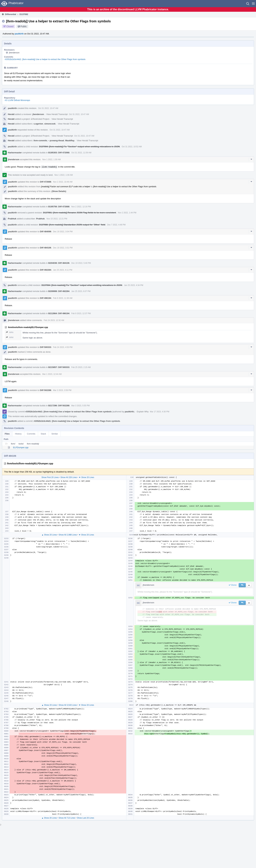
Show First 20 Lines (50, 477)
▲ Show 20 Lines (49, 535)
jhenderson (14, 53)
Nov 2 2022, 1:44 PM (127, 213)
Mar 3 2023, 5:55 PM (80, 406)
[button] (253, 4)
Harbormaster (15, 153)
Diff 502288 (46, 390)
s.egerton (38, 124)
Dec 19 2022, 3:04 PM (63, 232)
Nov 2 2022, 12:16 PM (81, 207)
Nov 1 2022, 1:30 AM (51, 160)
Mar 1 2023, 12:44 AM (52, 374)
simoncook (50, 124)
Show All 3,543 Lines (68, 705)
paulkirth (19, 34)
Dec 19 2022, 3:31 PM (63, 248)
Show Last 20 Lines (85, 818)
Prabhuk (12, 219)
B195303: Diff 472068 (59, 153)
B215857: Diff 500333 (59, 367)
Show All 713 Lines (67, 818)
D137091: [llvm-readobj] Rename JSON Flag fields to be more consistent (80, 213)
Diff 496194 (46, 298)
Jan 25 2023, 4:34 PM (134, 285)
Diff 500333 (46, 347)
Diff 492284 (46, 270)
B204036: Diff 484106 (59, 263)
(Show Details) (59, 191)
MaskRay (70, 141)
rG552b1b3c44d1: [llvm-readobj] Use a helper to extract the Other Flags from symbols (45, 59)
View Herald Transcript (57, 114)
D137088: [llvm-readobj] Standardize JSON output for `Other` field (72, 225)
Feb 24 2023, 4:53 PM (63, 347)
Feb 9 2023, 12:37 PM (81, 313)
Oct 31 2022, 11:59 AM (81, 153)
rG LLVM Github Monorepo (17, 100)
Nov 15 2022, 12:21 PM (57, 219)
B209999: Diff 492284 (59, 291)
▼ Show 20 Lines (87, 477)
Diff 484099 (46, 232)
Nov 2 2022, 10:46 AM (63, 182)
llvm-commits (40, 141)
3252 (10, 337)
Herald (11, 114)
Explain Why (143, 412)
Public (24, 26)
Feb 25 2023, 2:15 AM (81, 367)
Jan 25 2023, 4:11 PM (63, 270)
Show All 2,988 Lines (68, 535)
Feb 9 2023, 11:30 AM (63, 298)
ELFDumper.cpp (21, 447)
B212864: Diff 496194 (59, 313)
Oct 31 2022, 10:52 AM (132, 147)
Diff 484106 (46, 248)
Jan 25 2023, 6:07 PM (81, 291)
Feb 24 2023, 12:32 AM (54, 320)
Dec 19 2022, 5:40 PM (81, 263)
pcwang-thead (56, 141)
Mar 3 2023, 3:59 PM (62, 390)
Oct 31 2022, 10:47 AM (48, 108)
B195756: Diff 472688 (59, 207)
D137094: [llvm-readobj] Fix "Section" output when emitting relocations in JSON (80, 147)
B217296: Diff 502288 (59, 406)
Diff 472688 (46, 182)
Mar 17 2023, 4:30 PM (160, 412)
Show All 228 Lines (69, 477)
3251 (10, 332)
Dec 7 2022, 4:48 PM (116, 225)
